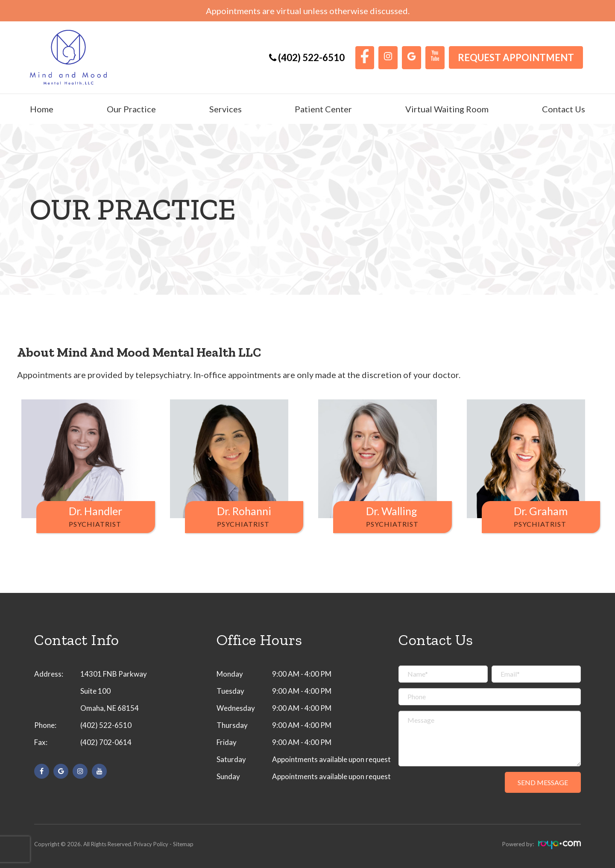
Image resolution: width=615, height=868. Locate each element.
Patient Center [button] (323, 109)
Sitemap (183, 844)
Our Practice (131, 109)
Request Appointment (516, 57)
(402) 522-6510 (106, 725)
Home (42, 109)
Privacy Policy (151, 844)
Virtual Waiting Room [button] (447, 109)
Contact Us (564, 109)
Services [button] (225, 109)
